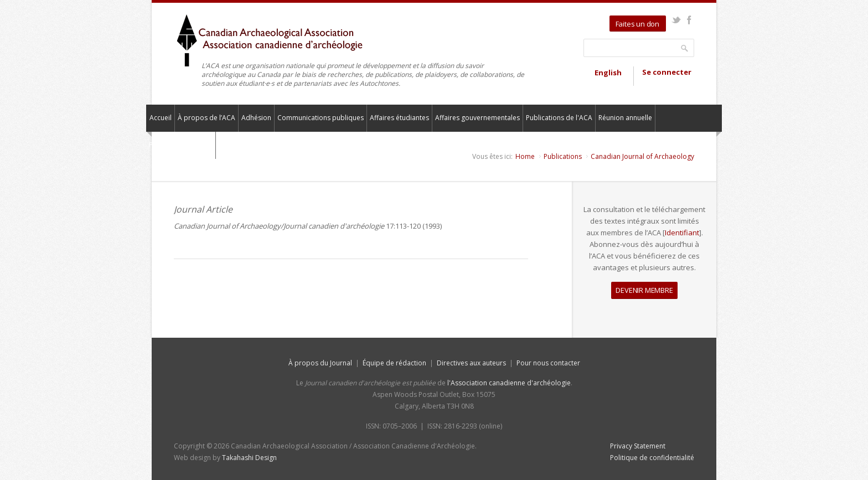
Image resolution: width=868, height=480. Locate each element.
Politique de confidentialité (652, 458)
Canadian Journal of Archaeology (642, 156)
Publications (563, 156)
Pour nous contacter (181, 145)
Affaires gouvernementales (477, 118)
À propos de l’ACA (206, 118)
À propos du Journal (320, 363)
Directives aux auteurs (471, 363)
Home (525, 156)
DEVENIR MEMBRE (644, 290)
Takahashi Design (249, 458)
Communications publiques (321, 118)
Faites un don (637, 24)
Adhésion (256, 118)
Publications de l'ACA (559, 118)
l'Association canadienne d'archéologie (509, 383)
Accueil (161, 118)
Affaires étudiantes (399, 118)
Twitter (676, 20)
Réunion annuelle (625, 118)
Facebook (689, 20)
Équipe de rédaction (394, 363)
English (608, 73)
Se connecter (667, 72)
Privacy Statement (638, 446)
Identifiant (682, 233)
